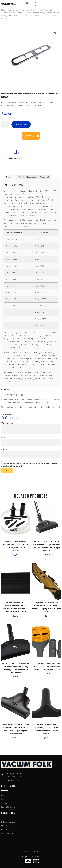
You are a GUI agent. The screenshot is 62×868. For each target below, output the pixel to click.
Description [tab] (11, 177)
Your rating (7, 415)
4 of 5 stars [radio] (13, 417)
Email (5, 449)
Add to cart (21, 124)
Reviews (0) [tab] (44, 177)
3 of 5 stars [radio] (10, 417)
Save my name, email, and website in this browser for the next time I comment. (29, 465)
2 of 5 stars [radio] (6, 417)
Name (5, 437)
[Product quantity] (5, 124)
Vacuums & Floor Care (32, 10)
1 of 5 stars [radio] (3, 417)
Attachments (38, 13)
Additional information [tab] (28, 177)
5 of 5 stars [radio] (17, 417)
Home (4, 10)
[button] (27, 3)
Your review (8, 423)
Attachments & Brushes (22, 13)
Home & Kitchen (15, 10)
